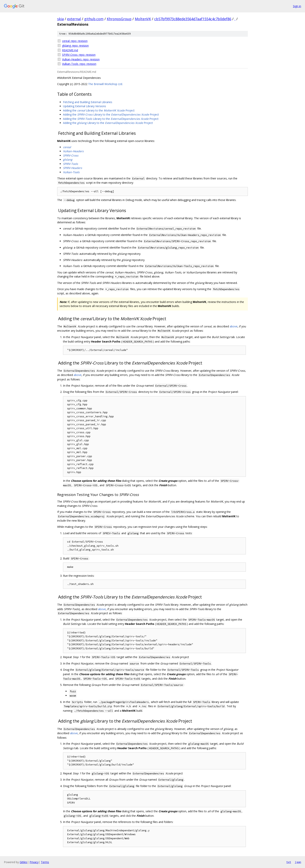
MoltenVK (143, 19)
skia (60, 19)
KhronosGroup (119, 19)
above (234, 326)
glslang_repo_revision (75, 46)
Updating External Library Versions (85, 106)
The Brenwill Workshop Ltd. (105, 84)
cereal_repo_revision (75, 41)
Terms (45, 862)
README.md (70, 50)
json (298, 862)
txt (289, 862)
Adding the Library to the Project (99, 110)
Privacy (34, 862)
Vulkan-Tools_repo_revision (79, 64)
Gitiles (23, 862)
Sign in (297, 6)
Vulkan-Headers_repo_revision (81, 59)
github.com (94, 19)
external (74, 19)
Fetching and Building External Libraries (88, 102)
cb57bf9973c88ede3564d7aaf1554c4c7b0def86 (193, 19)
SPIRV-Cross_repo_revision (79, 55)
